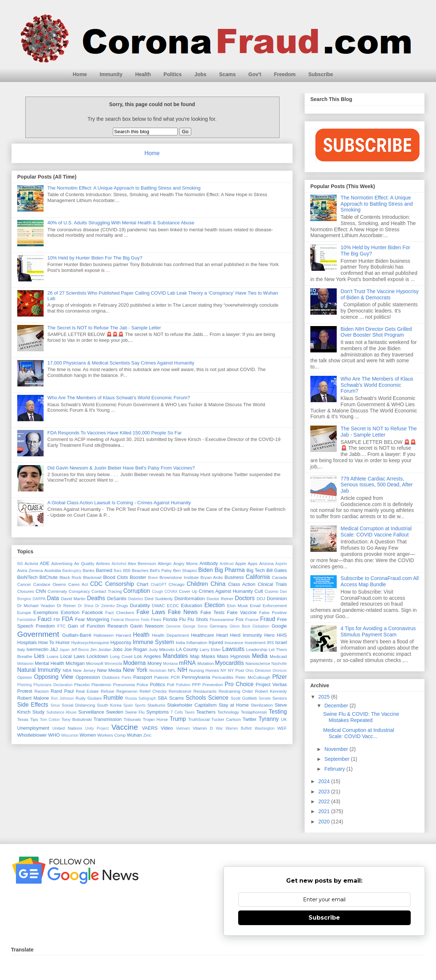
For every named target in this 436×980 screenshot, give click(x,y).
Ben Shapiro (185, 570)
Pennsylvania (196, 677)
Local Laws (72, 656)
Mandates (175, 656)
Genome (173, 626)
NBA (67, 670)
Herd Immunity (246, 635)
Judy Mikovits (162, 649)
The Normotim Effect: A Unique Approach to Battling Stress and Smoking (124, 188)
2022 (325, 801)
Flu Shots (198, 619)
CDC (96, 584)
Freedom (285, 74)
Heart (222, 635)
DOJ (261, 599)
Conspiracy (79, 591)
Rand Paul (62, 691)
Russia (131, 698)
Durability (140, 605)
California (258, 577)
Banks (88, 570)
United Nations (67, 728)
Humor (63, 642)
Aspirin (281, 564)
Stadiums (156, 705)
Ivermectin (37, 649)
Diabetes (136, 599)
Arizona (266, 563)
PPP (196, 684)
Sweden (114, 712)
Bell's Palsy (161, 570)
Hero (269, 635)
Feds (145, 620)
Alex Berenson (142, 563)
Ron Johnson (62, 698)
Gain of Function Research (98, 626)
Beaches (140, 570)
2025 (325, 697)
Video (167, 728)
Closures (26, 591)
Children (197, 584)
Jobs (201, 74)
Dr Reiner (66, 605)
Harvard (123, 635)
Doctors (245, 598)
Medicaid (278, 656)
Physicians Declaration (53, 685)
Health (143, 74)
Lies (39, 656)
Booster (138, 577)
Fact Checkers (120, 612)
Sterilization (262, 705)
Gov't (255, 74)
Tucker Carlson (226, 719)
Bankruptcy (72, 571)
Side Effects (33, 705)
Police (143, 684)
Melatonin (25, 664)
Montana (170, 664)
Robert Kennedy (271, 691)
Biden (206, 570)
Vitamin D (203, 728)
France (252, 619)
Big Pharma (230, 570)
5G (20, 563)
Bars (118, 571)
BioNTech (27, 577)
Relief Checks (153, 691)
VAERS (150, 728)
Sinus (55, 705)
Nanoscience (258, 663)
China (218, 584)
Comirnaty (57, 591)
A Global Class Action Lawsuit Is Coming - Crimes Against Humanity (119, 503)
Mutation (206, 663)
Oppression (88, 677)
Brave (153, 578)
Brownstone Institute (179, 577)
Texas (23, 719)
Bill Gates (277, 570)
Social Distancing (78, 705)
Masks (208, 656)
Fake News (183, 612)
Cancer (24, 584)
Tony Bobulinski (77, 719)
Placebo (82, 684)
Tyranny (268, 719)
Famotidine (27, 620)
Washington (265, 728)
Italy (21, 649)
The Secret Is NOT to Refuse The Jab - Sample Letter (104, 328)
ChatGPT (158, 585)
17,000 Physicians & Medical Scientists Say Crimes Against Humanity (121, 363)
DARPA (39, 599)
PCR (175, 677)
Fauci (44, 619)
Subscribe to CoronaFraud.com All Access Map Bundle (380, 581)
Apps (253, 563)
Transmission (108, 719)
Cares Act (78, 584)
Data (53, 598)
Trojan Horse (156, 719)
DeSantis (117, 599)
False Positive (273, 612)
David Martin (73, 599)
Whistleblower (32, 735)
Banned (104, 570)
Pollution (183, 685)
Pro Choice (239, 684)
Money (154, 663)
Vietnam (183, 728)
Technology (228, 712)
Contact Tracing (107, 591)
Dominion (277, 599)
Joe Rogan (136, 649)
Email (255, 605)
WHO (54, 735)
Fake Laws (151, 612)
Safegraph (147, 698)
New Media (109, 670)
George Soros (195, 626)
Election (215, 605)
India (180, 642)
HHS (282, 635)
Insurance (234, 642)
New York (135, 670)
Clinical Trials (272, 584)
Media (260, 656)
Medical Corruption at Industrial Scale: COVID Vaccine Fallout (376, 532)
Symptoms (157, 712)
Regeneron (127, 691)
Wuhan (134, 735)
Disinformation (190, 599)
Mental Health (49, 663)
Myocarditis (230, 663)
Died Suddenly (159, 599)
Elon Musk (238, 605)
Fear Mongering (92, 619)
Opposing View (54, 677)
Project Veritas (271, 684)
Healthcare (202, 635)
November (337, 749)
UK (284, 719)
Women (88, 735)
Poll (171, 684)
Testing (278, 712)
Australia (53, 570)
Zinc (147, 735)
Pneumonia (124, 684)
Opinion (25, 677)
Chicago (176, 584)
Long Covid (121, 656)
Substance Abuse (62, 712)
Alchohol (119, 564)
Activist (31, 563)
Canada (279, 577)
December (337, 706)
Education (192, 605)
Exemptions (46, 612)
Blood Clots (115, 577)
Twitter (250, 719)
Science (218, 698)
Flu (182, 619)
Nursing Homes (204, 670)
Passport (143, 677)
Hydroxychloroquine (90, 642)
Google (279, 626)
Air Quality (84, 563)
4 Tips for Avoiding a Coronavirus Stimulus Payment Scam (378, 631)
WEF (282, 728)
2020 (325, 822)
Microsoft (95, 663)
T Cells (177, 712)
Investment (255, 642)
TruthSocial (199, 719)
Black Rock (70, 577)
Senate (265, 698)
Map (195, 656)
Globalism (261, 626)
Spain (128, 705)
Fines (156, 619)
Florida (170, 619)
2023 (325, 792)
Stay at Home (234, 705)
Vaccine (125, 727)
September (337, 759)
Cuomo (271, 591)
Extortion (70, 612)
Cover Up (188, 591)
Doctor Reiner (220, 599)
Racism (42, 691)
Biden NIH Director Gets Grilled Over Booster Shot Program (376, 332)
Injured (216, 642)
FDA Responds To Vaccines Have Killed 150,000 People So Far (114, 433)
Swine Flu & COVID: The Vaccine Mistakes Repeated (361, 717)
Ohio (250, 671)
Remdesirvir (180, 691)
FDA (67, 619)
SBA (163, 698)
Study (38, 712)
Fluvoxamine (222, 619)
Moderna (134, 663)
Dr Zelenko (105, 606)
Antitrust (227, 564)
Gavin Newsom (147, 626)
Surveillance (91, 712)
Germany (218, 626)
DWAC (158, 605)
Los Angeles (147, 656)
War (219, 728)
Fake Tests (213, 612)
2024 (325, 781)
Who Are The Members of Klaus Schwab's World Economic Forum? (119, 398)
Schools (196, 698)
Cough (158, 592)
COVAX (171, 592)
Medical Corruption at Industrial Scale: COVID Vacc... (359, 733)
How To (46, 642)
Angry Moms (186, 563)
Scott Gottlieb (244, 698)
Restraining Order (236, 691)
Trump (178, 719)
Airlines (103, 563)
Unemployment (33, 728)
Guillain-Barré (77, 635)
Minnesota (113, 664)
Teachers (206, 712)
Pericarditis (223, 677)
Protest (25, 691)
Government (38, 634)
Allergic (165, 563)
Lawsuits (233, 649)
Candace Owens (50, 584)
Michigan (75, 663)
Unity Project (97, 728)
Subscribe (321, 74)
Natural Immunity (39, 670)
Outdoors (111, 677)
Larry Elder (210, 649)
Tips (34, 719)
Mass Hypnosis (233, 656)
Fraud (268, 619)
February (335, 769)
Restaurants (205, 691)
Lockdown (98, 656)
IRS (270, 642)
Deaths (96, 598)
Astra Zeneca (30, 570)
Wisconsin (70, 735)
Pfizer (280, 677)
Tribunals (132, 719)
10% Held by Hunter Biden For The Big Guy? (95, 258)
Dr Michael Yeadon (36, 605)
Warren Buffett (239, 728)
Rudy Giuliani (88, 698)
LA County (187, 649)
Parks (127, 678)
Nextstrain (158, 671)
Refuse (108, 691)
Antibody (209, 563)
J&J (54, 649)
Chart (143, 584)
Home (80, 74)
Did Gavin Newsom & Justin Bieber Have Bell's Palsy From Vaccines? (121, 468)
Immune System (153, 642)
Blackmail (92, 577)
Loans (53, 656)
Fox (240, 619)
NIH (182, 670)
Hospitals (27, 642)
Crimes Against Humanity (226, 591)
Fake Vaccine (242, 612)
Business (234, 577)
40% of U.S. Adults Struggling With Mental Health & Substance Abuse (121, 223)
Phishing (25, 685)
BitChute (49, 577)
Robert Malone (33, 698)
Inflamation (197, 642)
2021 (325, 811)
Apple (241, 563)
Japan (64, 650)
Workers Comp (111, 735)
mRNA (187, 663)
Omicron (263, 670)
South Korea (109, 705)
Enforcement (275, 605)
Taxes (190, 712)
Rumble (113, 698)
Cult (259, 591)
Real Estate (87, 691)
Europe (24, 612)
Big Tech (256, 570)
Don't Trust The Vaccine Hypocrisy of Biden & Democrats (380, 294)
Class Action (242, 584)
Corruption (137, 591)
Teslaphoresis (254, 712)
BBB (127, 571)
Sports (140, 705)
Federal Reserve (125, 620)
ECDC (173, 605)
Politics (173, 74)
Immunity (111, 74)
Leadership (257, 649)
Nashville (279, 664)
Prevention (213, 684)
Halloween (104, 635)
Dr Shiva (86, 606)
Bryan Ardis (212, 577)
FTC (61, 626)
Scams (227, 74)
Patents (162, 677)
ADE (45, 563)
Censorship (120, 584)
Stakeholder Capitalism (192, 705)
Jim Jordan (101, 649)
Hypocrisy (121, 642)
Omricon (280, 671)
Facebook (93, 612)
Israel (281, 642)
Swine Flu (135, 712)
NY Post (236, 670)
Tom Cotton (50, 720)
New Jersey (84, 670)
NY (223, 670)
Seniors (280, 698)
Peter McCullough (253, 677)
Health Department (171, 635)
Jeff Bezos (80, 650)
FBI (57, 619)
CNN (41, 591)
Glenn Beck (240, 626)
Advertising (62, 563)
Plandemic (101, 684)
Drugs (122, 605)
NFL (172, 670)
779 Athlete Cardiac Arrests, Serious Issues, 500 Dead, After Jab (377, 485)
